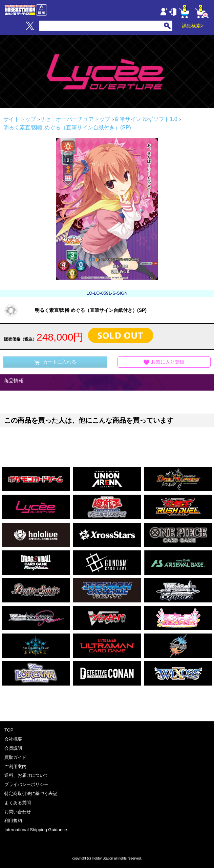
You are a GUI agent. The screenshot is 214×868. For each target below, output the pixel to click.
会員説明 (13, 748)
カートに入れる (55, 362)
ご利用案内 (15, 766)
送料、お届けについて (26, 775)
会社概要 (13, 739)
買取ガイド (15, 757)
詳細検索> (193, 26)
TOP (9, 730)
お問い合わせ (18, 812)
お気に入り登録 (164, 362)
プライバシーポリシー (26, 784)
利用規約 (13, 821)
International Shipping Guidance (36, 830)
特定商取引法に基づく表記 (31, 793)
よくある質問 (18, 803)
